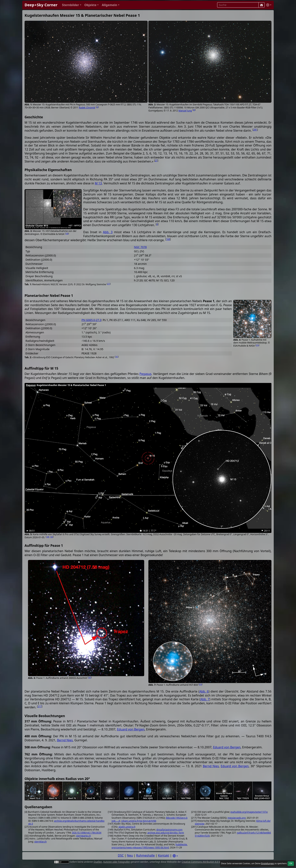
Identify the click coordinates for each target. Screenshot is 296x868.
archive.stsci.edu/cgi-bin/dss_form (166, 833)
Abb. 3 (108, 232)
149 (48, 537)
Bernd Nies (65, 740)
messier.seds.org (237, 818)
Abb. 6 (204, 691)
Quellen (98, 862)
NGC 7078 (140, 247)
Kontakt (164, 855)
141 (117, 357)
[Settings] (175, 856)
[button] (72, 5)
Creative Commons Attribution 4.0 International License (211, 862)
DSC (121, 855)
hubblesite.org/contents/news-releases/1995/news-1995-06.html (150, 846)
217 (40, 706)
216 (257, 345)
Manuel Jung (185, 111)
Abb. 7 (205, 699)
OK (291, 863)
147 (90, 677)
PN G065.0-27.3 (91, 320)
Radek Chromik (87, 108)
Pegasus (145, 374)
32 (97, 107)
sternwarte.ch (83, 836)
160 (52, 537)
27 (156, 161)
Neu (130, 855)
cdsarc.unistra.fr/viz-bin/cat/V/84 (139, 821)
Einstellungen (267, 863)
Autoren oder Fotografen (117, 862)
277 (109, 284)
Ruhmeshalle (146, 855)
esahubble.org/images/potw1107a (249, 812)
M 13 (98, 183)
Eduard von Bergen (131, 729)
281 (255, 130)
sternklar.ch (40, 842)
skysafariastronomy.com (169, 830)
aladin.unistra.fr (127, 827)
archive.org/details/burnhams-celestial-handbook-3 (66, 822)
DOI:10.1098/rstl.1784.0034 (87, 833)
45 (194, 110)
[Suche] (262, 5)
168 (67, 233)
